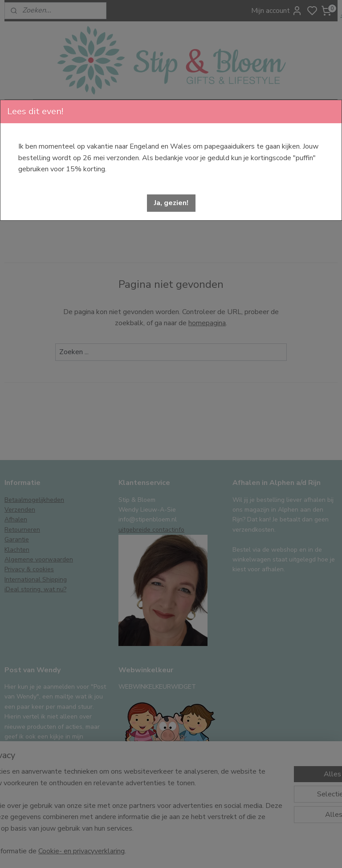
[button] (171, 203)
